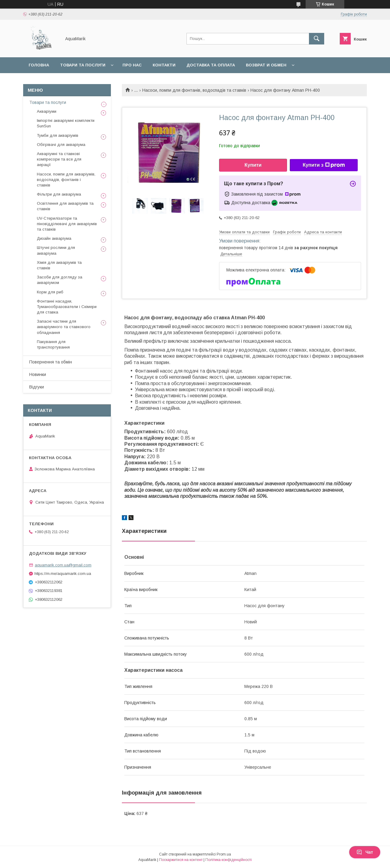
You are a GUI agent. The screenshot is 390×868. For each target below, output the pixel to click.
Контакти (164, 65)
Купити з (324, 165)
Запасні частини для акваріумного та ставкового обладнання (64, 327)
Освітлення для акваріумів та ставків (65, 206)
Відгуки (37, 387)
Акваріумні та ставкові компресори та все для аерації (59, 159)
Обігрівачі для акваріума (61, 145)
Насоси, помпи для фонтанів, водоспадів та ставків (194, 90)
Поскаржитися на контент (181, 860)
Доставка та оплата (211, 65)
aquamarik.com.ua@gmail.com (63, 565)
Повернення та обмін (51, 362)
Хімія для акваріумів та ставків (59, 265)
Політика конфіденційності (229, 860)
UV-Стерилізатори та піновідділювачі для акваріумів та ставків (67, 224)
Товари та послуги (83, 65)
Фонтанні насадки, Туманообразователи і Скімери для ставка (67, 307)
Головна (39, 65)
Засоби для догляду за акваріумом (60, 280)
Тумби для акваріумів (58, 135)
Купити (253, 165)
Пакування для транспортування (53, 344)
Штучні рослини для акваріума (56, 250)
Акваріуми (47, 111)
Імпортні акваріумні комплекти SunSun (66, 123)
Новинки (38, 374)
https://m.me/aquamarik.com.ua (63, 574)
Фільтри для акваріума (59, 194)
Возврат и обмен (266, 65)
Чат (365, 852)
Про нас (132, 65)
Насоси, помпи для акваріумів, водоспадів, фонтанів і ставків (66, 180)
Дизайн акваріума (54, 238)
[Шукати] (317, 39)
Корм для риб (50, 292)
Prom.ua (224, 854)
